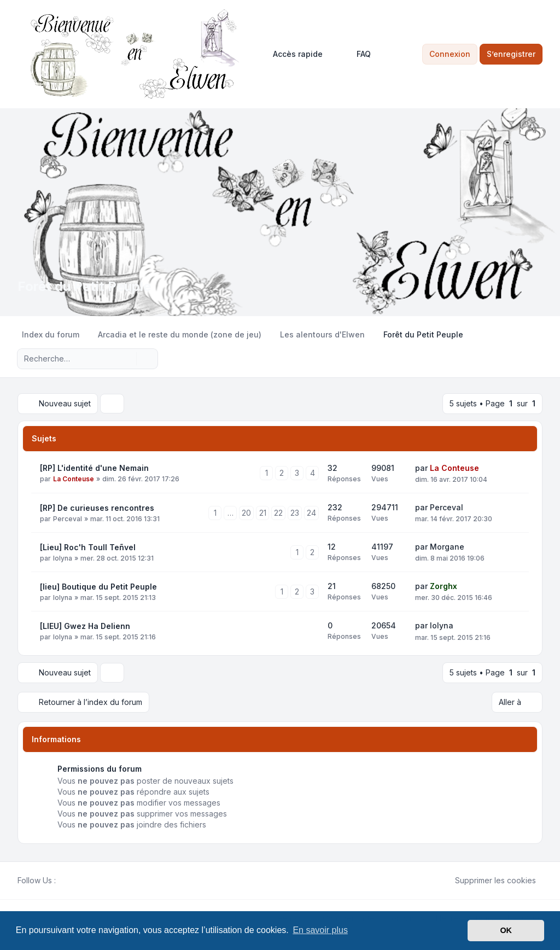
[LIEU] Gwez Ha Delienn (85, 626)
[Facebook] (62, 881)
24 (311, 513)
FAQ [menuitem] (357, 54)
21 (263, 513)
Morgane (447, 547)
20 (246, 513)
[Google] (89, 881)
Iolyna (63, 558)
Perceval (68, 519)
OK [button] (506, 930)
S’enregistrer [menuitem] (511, 54)
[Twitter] (71, 881)
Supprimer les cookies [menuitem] (488, 881)
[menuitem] (293, 54)
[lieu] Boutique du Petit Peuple (98, 587)
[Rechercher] (127, 359)
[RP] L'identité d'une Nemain (94, 468)
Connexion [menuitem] (450, 54)
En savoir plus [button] (320, 930)
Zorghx (444, 586)
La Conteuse (74, 479)
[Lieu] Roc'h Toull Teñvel (88, 547)
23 (295, 513)
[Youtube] (80, 881)
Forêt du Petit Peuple (84, 286)
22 (278, 513)
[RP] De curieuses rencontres (97, 508)
